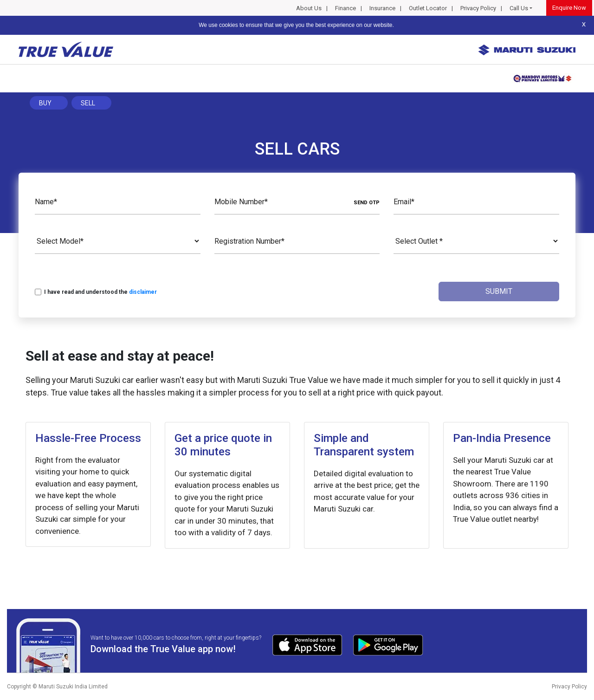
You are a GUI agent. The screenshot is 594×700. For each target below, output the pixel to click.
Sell (88, 103)
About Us (309, 8)
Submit (499, 291)
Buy (45, 103)
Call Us (519, 8)
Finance (345, 8)
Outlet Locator (428, 8)
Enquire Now (569, 8)
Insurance (382, 8)
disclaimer (143, 292)
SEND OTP (367, 203)
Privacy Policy (478, 8)
